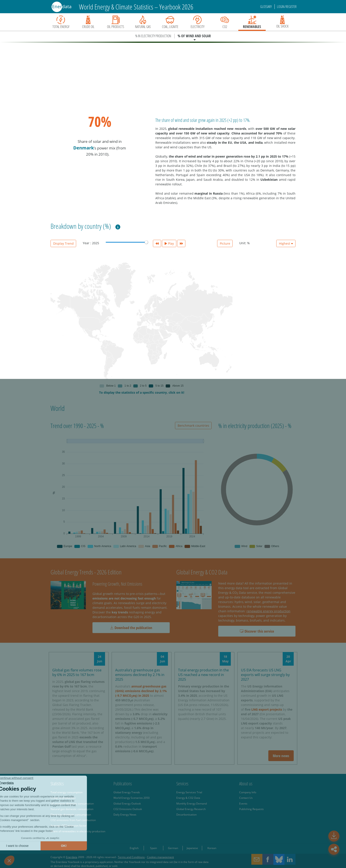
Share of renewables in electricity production (78, 831)
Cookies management (160, 857)
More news (281, 756)
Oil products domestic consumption (72, 803)
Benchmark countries (193, 426)
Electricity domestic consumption (71, 814)
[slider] (146, 242)
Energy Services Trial (189, 792)
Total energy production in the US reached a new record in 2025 (203, 675)
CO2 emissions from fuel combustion (73, 820)
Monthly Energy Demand (192, 803)
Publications (123, 784)
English (134, 848)
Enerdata (72, 857)
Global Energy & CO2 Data (202, 572)
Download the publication (131, 628)
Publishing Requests (251, 809)
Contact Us (246, 798)
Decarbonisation (186, 814)
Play (169, 243)
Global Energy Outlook (127, 803)
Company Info (248, 792)
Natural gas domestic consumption (72, 809)
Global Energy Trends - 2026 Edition (86, 572)
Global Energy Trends (127, 792)
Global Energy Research (191, 809)
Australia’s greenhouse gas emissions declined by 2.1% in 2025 (140, 675)
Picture (225, 243)
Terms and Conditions (131, 857)
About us (246, 784)
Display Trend (63, 243)
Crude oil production (63, 798)
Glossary (266, 7)
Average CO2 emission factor (69, 825)
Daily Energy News (125, 814)
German (173, 848)
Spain (153, 848)
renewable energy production (268, 611)
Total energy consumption (67, 792)
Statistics (57, 784)
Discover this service (257, 631)
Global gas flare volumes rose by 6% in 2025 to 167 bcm (77, 672)
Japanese (192, 848)
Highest (286, 243)
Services (182, 784)
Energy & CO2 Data (188, 798)
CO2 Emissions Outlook (128, 809)
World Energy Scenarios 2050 (132, 798)
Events (243, 803)
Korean (212, 848)
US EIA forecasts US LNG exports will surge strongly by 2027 (265, 675)
